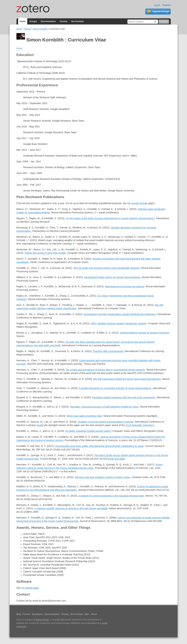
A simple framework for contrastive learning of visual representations (115, 388)
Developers (37, 614)
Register (166, 5)
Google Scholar (139, 203)
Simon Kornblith (40, 29)
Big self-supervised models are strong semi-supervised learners (127, 379)
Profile (19, 48)
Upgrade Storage (158, 12)
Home (23, 21)
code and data (116, 459)
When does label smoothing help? (85, 416)
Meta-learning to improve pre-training (125, 286)
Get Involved (77, 21)
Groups (33, 21)
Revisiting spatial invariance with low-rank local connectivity (124, 397)
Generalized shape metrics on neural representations (112, 277)
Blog (19, 614)
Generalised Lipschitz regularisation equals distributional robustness (120, 314)
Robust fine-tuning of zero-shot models (45, 253)
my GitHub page (30, 588)
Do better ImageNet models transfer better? (89, 431)
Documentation (48, 21)
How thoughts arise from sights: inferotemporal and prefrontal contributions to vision (99, 446)
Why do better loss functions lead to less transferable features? (107, 268)
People (27, 29)
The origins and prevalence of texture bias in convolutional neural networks (105, 370)
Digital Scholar (42, 620)
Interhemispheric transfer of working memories (145, 333)
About (94, 614)
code (40, 425)
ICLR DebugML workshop (139, 425)
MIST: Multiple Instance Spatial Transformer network (119, 323)
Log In (157, 5)
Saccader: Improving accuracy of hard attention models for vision (104, 407)
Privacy (65, 614)
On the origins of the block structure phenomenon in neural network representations (110, 218)
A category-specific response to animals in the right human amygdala (71, 508)
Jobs (87, 614)
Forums (64, 21)
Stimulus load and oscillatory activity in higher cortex (103, 477)
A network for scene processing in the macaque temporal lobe (111, 496)
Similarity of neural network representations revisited (105, 422)
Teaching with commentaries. (108, 351)
